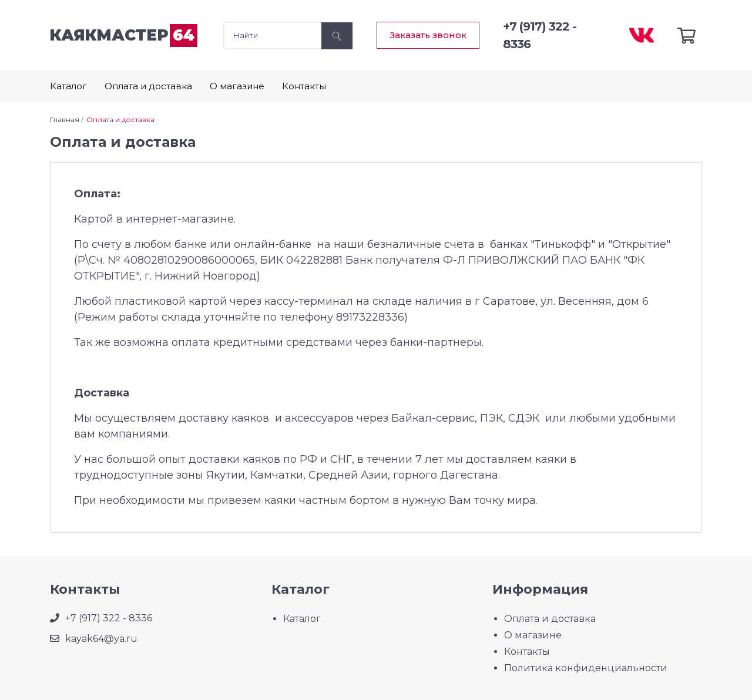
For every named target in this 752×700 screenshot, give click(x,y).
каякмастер (124, 36)
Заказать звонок (428, 35)
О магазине (237, 86)
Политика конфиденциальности (586, 668)
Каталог (68, 86)
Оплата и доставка (148, 86)
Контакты (304, 86)
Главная (65, 120)
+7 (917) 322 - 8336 (109, 618)
